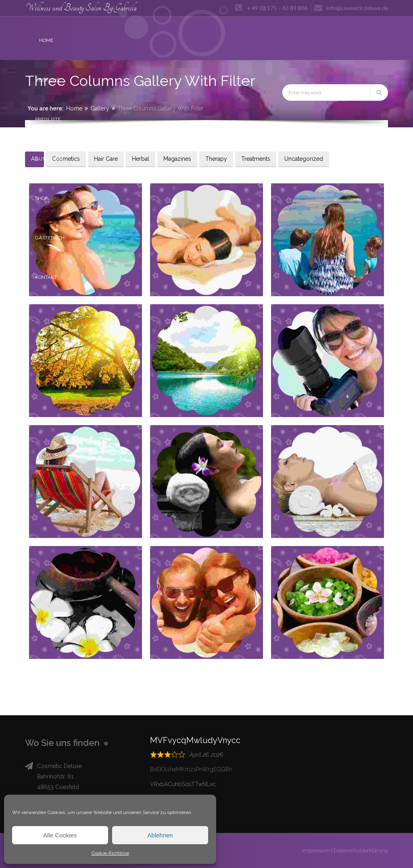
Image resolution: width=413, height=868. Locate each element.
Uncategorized (304, 159)
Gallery (100, 108)
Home (74, 108)
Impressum (316, 850)
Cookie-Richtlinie (110, 853)
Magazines (177, 159)
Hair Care (106, 159)
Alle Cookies (60, 835)
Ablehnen (160, 835)
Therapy (216, 159)
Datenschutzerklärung (361, 850)
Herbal (141, 159)
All (34, 159)
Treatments (256, 159)
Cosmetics (66, 159)
